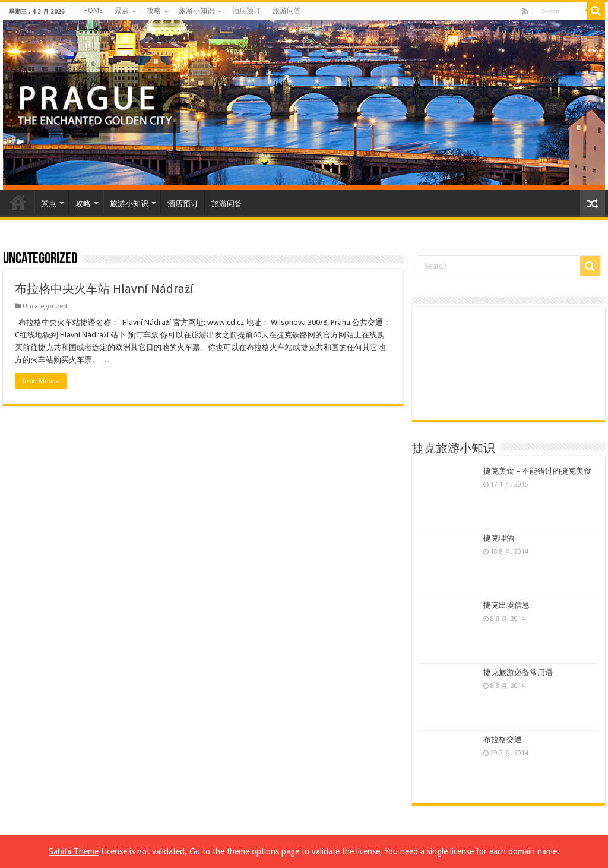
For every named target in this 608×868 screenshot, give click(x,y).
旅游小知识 (197, 11)
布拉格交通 (503, 739)
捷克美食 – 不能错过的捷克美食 (537, 471)
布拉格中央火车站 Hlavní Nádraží (104, 289)
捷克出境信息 (506, 605)
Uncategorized (45, 306)
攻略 (154, 11)
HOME (93, 11)
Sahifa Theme (74, 851)
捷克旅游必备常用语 (518, 672)
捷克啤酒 (499, 538)
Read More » (41, 381)
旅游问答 (287, 11)
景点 (122, 11)
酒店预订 (246, 11)
